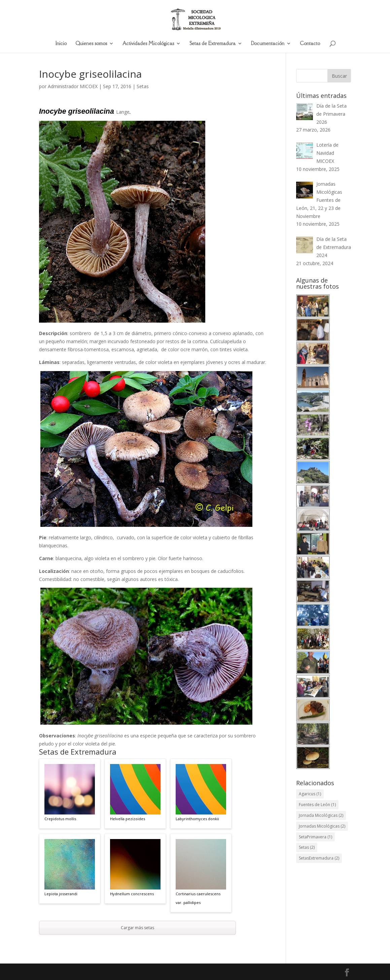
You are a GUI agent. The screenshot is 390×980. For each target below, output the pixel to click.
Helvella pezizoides (128, 819)
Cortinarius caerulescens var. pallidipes (198, 899)
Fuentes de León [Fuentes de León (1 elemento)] (317, 805)
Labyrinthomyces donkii (197, 819)
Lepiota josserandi (61, 894)
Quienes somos (91, 44)
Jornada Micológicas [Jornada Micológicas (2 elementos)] (321, 815)
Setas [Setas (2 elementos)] (307, 847)
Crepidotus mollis (60, 819)
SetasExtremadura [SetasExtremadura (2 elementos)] (319, 858)
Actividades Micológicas (148, 44)
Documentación (268, 44)
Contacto (310, 44)
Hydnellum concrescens (132, 894)
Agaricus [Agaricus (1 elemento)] (310, 794)
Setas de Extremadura (212, 44)
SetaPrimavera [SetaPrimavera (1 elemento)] (315, 837)
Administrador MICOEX (73, 86)
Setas (143, 86)
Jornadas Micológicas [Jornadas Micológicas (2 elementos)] (322, 826)
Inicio (61, 44)
